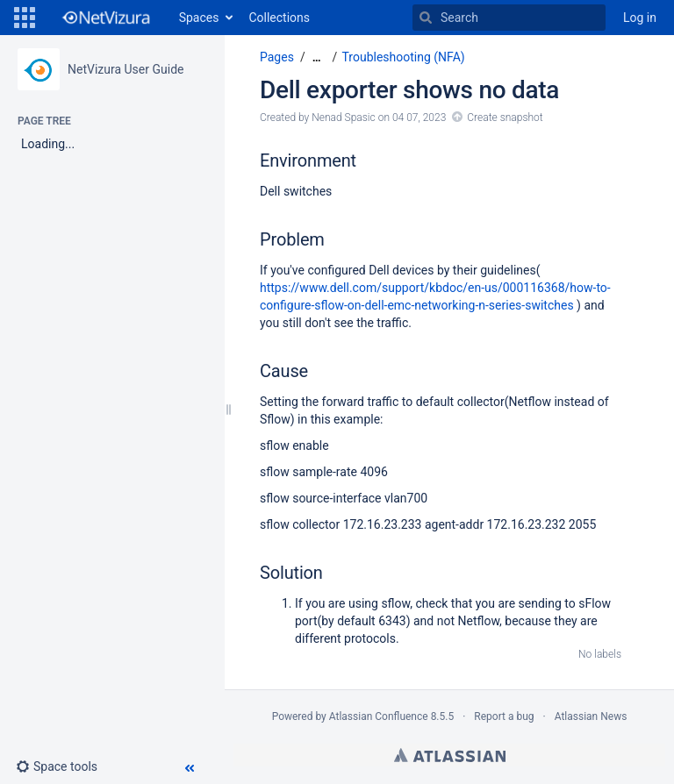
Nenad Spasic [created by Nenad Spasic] (344, 118)
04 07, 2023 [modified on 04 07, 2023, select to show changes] (419, 118)
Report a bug (504, 716)
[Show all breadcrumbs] (317, 57)
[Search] (426, 18)
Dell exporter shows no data (409, 90)
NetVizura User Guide (125, 69)
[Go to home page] (105, 18)
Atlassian (450, 755)
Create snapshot (505, 118)
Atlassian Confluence (379, 716)
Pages (277, 57)
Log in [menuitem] (640, 18)
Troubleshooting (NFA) (404, 57)
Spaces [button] (199, 18)
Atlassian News (591, 716)
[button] (25, 18)
